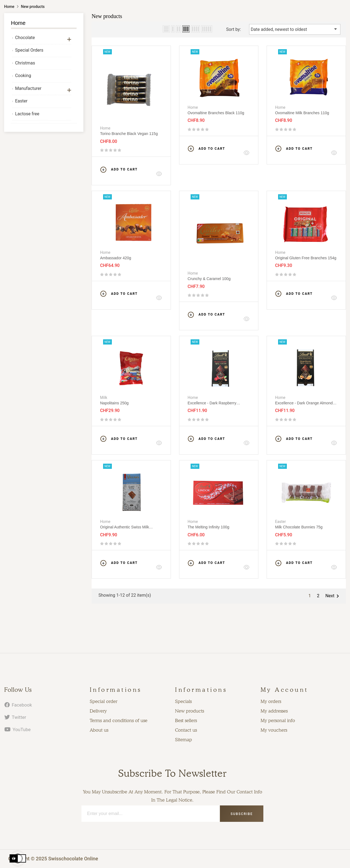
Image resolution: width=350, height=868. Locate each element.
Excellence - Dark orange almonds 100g (305, 403)
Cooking (23, 76)
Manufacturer (28, 88)
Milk (104, 398)
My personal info (278, 720)
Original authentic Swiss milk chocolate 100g (125, 527)
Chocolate (25, 38)
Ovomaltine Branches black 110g (216, 113)
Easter (21, 101)
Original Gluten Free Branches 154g (306, 258)
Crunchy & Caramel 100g (209, 279)
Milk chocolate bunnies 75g (299, 527)
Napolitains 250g (114, 403)
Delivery (98, 711)
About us (99, 730)
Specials (183, 701)
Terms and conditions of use (119, 720)
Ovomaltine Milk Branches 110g (302, 113)
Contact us (186, 730)
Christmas (25, 63)
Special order (103, 701)
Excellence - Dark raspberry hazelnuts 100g (212, 403)
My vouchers (274, 730)
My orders (271, 701)
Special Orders (29, 50)
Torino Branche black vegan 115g (129, 134)
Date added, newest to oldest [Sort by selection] (295, 29)
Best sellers (186, 720)
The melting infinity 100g (208, 527)
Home (18, 23)
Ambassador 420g (116, 258)
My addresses (274, 711)
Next (333, 596)
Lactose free (27, 114)
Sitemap (183, 740)
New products (189, 711)
